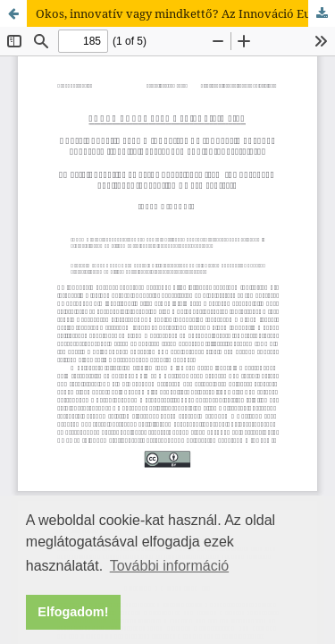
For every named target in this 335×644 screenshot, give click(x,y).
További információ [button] (169, 566)
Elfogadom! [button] (73, 612)
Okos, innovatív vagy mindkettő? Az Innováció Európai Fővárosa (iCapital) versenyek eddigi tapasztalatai (185, 13)
